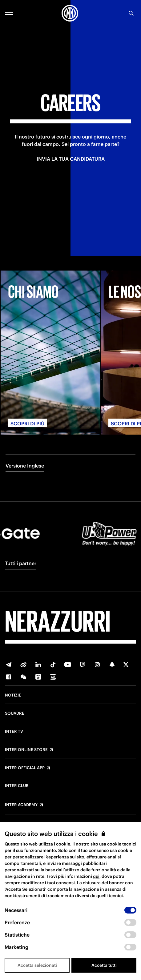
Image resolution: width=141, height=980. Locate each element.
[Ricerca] (131, 13)
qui (96, 876)
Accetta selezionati (37, 965)
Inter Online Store (26, 750)
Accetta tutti (104, 965)
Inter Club (17, 786)
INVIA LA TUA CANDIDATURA (71, 159)
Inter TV (14, 732)
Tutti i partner (21, 563)
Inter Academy (21, 805)
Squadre (15, 713)
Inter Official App (25, 768)
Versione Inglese (25, 466)
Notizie (13, 695)
